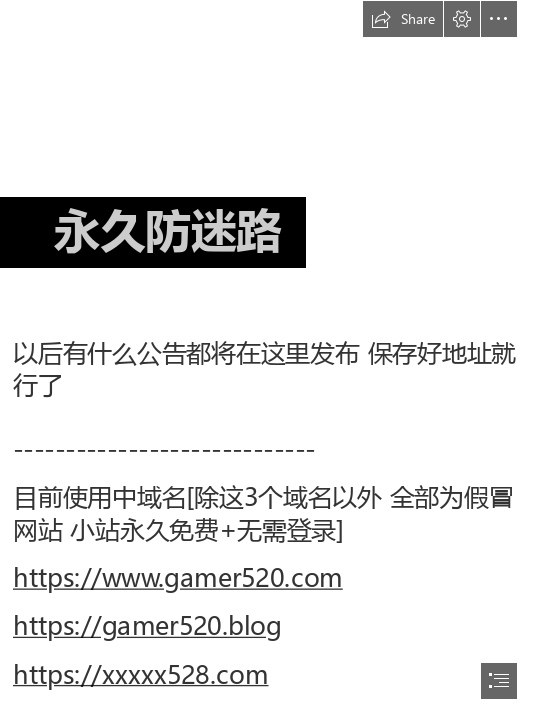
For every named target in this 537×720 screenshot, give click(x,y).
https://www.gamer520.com (178, 578)
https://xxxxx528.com (140, 674)
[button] (403, 19)
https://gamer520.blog (147, 626)
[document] (268, 360)
